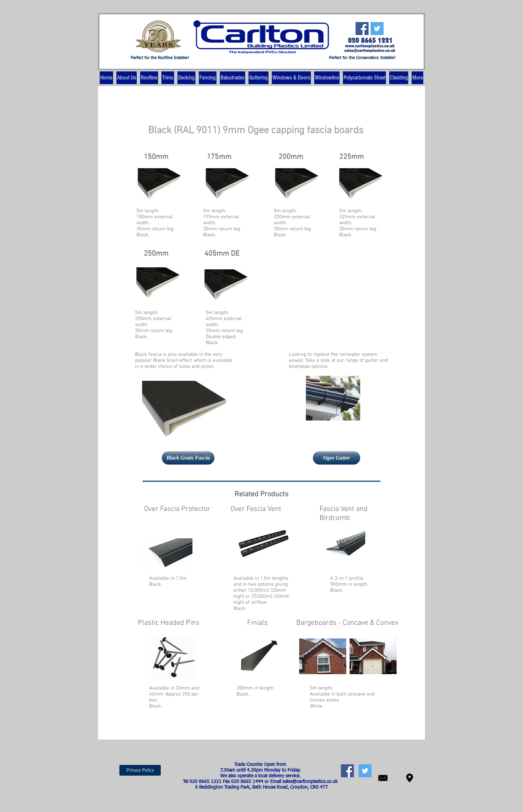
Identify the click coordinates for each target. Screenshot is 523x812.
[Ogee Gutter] (337, 458)
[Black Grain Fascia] (188, 458)
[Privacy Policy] (140, 770)
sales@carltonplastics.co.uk (310, 782)
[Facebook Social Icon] (362, 29)
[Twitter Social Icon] (377, 29)
